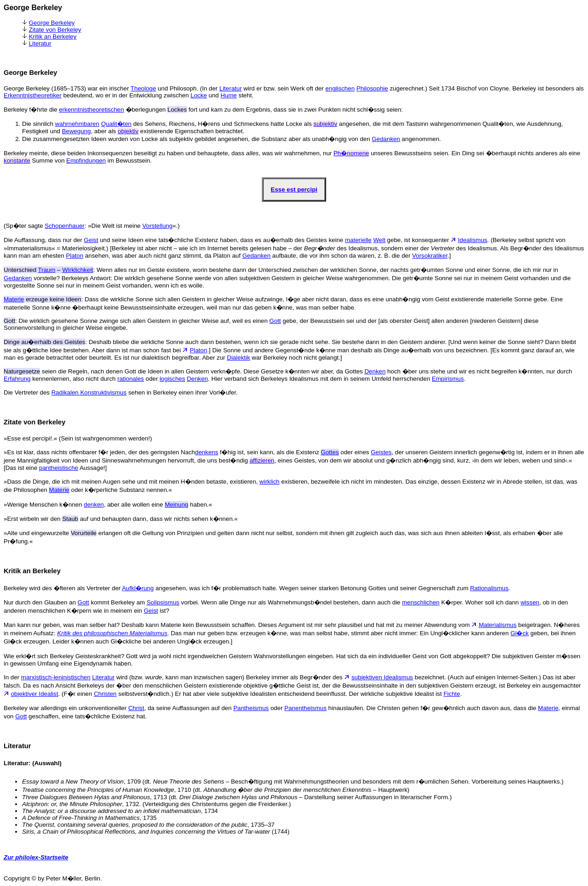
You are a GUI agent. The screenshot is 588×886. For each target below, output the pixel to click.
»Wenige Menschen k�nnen (44, 505)
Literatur (40, 43)
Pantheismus (251, 708)
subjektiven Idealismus (382, 677)
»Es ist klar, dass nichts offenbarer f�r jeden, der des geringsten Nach (99, 452)
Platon (75, 256)
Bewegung (76, 131)
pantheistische (59, 468)
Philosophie (372, 88)
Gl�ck (520, 633)
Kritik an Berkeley (53, 37)
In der (12, 677)
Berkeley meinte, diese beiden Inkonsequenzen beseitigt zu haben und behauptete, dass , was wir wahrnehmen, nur (169, 153)
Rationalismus (489, 588)
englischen (340, 88)
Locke (199, 95)
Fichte (452, 694)
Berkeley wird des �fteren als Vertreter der (63, 588)
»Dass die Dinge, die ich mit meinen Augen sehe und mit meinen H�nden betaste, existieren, (132, 482)
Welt (379, 240)
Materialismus (498, 625)
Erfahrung (17, 379)
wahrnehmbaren (77, 124)
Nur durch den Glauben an (41, 602)
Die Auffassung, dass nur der (44, 240)
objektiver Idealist (35, 694)
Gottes (330, 452)
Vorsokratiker (430, 256)
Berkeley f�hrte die (31, 110)
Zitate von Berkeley (55, 30)
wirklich (270, 482)
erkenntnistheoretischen (91, 110)
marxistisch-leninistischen (56, 677)
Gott (275, 321)
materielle (358, 240)
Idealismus (473, 240)
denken (94, 505)
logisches (172, 379)
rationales (130, 379)
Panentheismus (305, 708)
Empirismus (448, 379)
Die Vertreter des (28, 392)
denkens (207, 452)
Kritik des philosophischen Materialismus (112, 633)
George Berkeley (52, 23)
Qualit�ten (116, 124)
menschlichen (421, 602)
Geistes (381, 452)
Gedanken (386, 139)
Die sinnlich (39, 124)
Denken (375, 371)
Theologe (143, 88)
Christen (105, 694)
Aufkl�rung (138, 588)
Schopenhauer (65, 226)
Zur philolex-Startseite (36, 857)
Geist (91, 240)
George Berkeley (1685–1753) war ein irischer (67, 88)
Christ (136, 708)
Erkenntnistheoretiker (33, 95)
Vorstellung (158, 226)
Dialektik (238, 358)
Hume (229, 95)
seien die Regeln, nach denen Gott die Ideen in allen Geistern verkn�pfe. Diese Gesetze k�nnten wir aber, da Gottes (184, 371)
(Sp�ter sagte (24, 226)
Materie (59, 490)
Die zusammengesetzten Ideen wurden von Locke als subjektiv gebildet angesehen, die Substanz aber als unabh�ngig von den (197, 139)
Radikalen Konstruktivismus (89, 392)
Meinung (177, 505)
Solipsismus (163, 602)
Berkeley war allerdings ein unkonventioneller (66, 708)
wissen (530, 602)
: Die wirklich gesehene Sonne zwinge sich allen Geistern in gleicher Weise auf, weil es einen (136, 321)
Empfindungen (86, 161)
